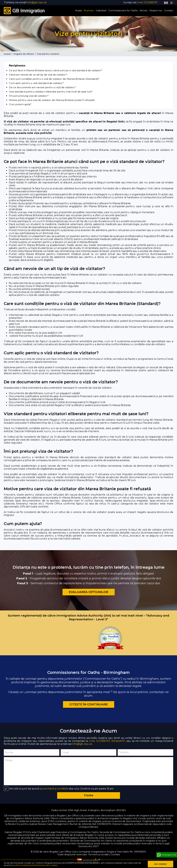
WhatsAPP (118, 741)
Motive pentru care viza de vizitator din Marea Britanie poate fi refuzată (52, 100)
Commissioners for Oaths (123, 11)
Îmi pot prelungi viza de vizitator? (29, 96)
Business (89, 11)
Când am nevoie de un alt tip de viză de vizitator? (38, 74)
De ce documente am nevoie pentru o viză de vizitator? (42, 87)
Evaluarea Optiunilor (89, 592)
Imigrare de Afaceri (24, 54)
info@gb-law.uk (82, 744)
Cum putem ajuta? (20, 104)
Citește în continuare (89, 704)
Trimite (88, 795)
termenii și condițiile (56, 788)
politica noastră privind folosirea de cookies (35, 865)
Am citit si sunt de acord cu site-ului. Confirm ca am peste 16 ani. (61, 788)
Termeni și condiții (98, 854)
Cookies (115, 854)
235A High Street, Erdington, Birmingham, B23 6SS (97, 810)
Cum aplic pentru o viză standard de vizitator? (36, 83)
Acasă (78, 11)
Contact (169, 11)
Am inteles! (161, 864)
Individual (101, 11)
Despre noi (156, 11)
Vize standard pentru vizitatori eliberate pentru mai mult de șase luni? (51, 91)
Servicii (143, 11)
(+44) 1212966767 (99, 741)
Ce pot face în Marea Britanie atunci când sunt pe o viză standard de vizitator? (56, 70)
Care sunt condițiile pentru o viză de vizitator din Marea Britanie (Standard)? (54, 79)
